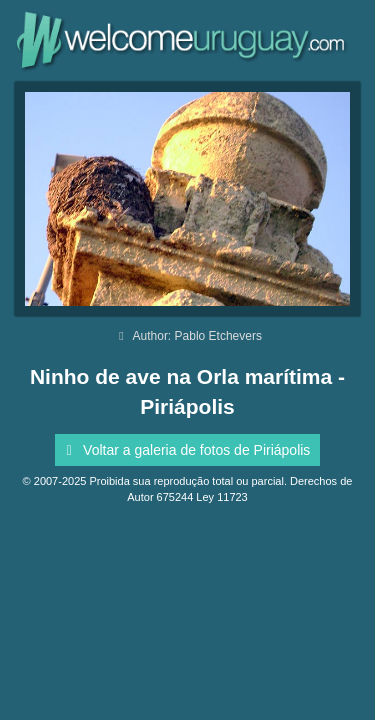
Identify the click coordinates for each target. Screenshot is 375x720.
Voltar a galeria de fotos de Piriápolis (185, 450)
